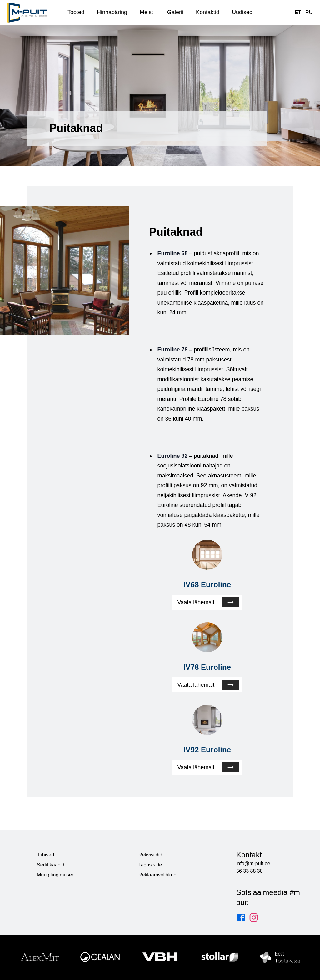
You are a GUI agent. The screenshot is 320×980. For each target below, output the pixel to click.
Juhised (45, 855)
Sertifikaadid (51, 865)
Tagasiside (150, 865)
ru (309, 12)
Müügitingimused (56, 875)
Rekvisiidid (150, 855)
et (298, 12)
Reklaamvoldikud (157, 875)
